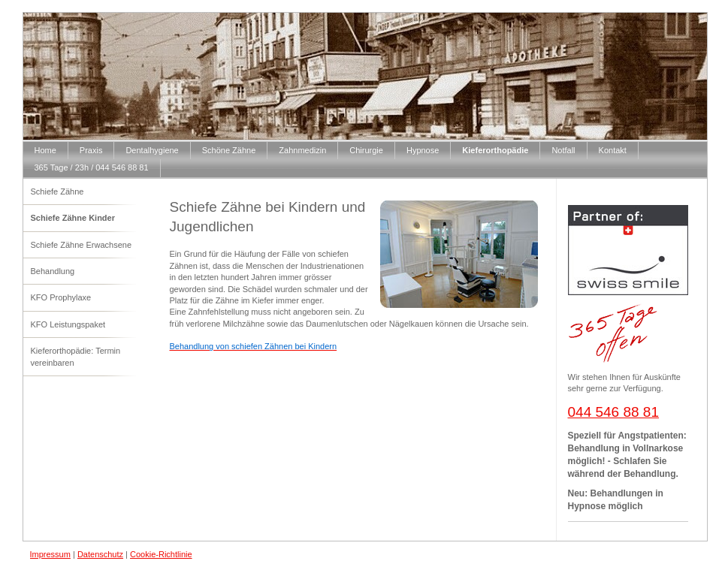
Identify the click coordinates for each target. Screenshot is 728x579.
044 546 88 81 (614, 412)
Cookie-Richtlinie (161, 554)
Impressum (50, 554)
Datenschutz (100, 554)
